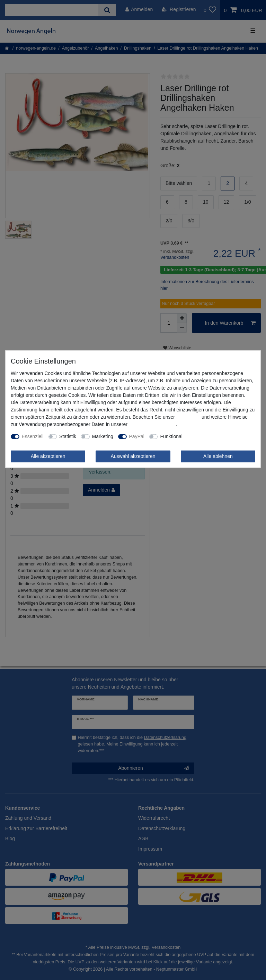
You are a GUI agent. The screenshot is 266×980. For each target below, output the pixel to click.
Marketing (103, 436)
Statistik (68, 436)
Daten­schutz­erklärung (152, 424)
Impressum (188, 417)
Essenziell (33, 436)
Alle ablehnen (218, 456)
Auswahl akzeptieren (133, 456)
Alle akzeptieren (48, 456)
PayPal (137, 436)
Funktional (171, 436)
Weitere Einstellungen (211, 436)
